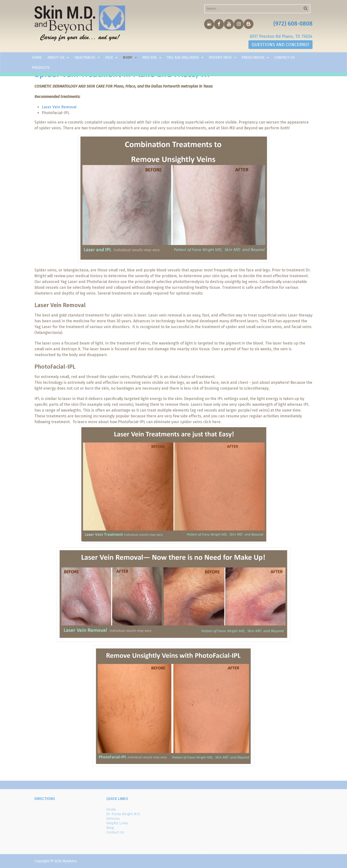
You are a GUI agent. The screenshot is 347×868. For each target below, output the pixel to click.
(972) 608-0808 (293, 24)
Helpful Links (117, 823)
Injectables (85, 57)
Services (113, 819)
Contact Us (285, 57)
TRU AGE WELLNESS (183, 57)
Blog (110, 828)
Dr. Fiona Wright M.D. (123, 814)
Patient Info (220, 57)
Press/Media (253, 57)
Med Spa (150, 57)
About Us (56, 57)
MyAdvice (70, 861)
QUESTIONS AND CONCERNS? (280, 45)
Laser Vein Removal (59, 107)
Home (37, 57)
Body (128, 57)
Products (41, 68)
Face (109, 57)
